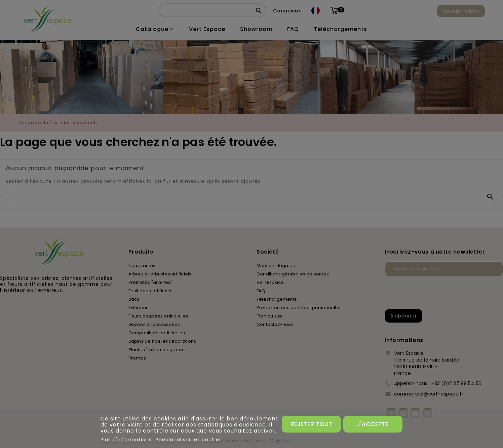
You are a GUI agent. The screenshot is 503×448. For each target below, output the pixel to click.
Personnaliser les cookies (189, 440)
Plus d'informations (127, 440)
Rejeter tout (311, 424)
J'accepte (373, 424)
